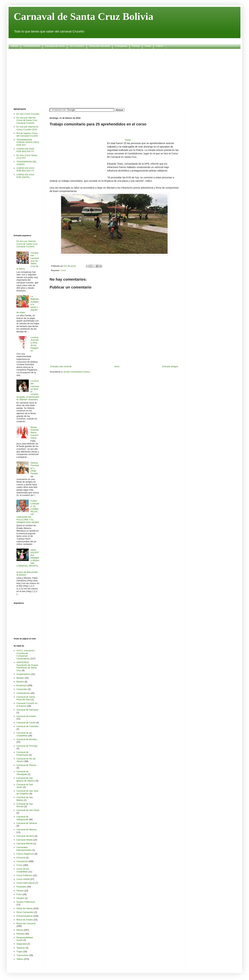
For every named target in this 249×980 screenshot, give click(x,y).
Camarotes (22, 689)
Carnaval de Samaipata (22, 773)
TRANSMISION (32, 46)
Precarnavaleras (25, 916)
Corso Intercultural (25, 883)
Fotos (148, 46)
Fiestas (20, 891)
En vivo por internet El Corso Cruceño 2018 (27, 128)
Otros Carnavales (25, 912)
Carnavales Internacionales (24, 849)
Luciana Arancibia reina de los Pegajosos (34, 344)
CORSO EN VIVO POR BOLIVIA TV (25, 150)
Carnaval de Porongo (27, 746)
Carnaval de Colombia (27, 726)
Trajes (19, 952)
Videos (160, 46)
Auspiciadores (23, 674)
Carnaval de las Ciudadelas (24, 734)
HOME (15, 46)
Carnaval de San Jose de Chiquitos (27, 792)
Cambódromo (23, 693)
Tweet (128, 140)
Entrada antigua (170, 366)
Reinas (136, 46)
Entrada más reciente (61, 366)
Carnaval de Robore (26, 765)
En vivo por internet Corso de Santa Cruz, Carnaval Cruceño (27, 120)
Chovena (21, 858)
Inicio (117, 366)
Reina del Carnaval (99, 46)
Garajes (20, 898)
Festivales (21, 887)
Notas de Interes (25, 908)
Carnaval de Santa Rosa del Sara (26, 698)
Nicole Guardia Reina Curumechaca (34, 433)
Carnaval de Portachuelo (22, 754)
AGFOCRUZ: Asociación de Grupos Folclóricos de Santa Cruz (27, 666)
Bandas (20, 678)
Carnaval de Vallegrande (22, 818)
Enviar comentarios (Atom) (77, 372)
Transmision (22, 955)
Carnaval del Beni (25, 836)
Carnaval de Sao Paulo (28, 810)
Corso (63, 270)
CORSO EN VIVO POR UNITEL (25, 176)
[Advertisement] (124, 78)
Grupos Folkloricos (26, 902)
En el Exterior (77, 46)
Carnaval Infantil (24, 840)
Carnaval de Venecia (27, 823)
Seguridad (21, 944)
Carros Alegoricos (25, 854)
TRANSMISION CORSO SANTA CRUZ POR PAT (28, 142)
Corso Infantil (23, 879)
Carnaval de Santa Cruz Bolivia (84, 16)
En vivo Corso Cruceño (28, 114)
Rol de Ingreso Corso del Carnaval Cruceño (27, 135)
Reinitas (20, 934)
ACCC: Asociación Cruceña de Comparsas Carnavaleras (25, 655)
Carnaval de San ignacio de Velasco (26, 779)
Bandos (20, 682)
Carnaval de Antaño (26, 716)
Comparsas (121, 46)
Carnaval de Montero (27, 739)
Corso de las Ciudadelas (23, 870)
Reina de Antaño (25, 920)
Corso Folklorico (24, 875)
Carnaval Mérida (25, 844)
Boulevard (21, 685)
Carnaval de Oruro (55, 46)
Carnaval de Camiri (26, 723)
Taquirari (21, 948)
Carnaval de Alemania (27, 710)
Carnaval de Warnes (27, 830)
